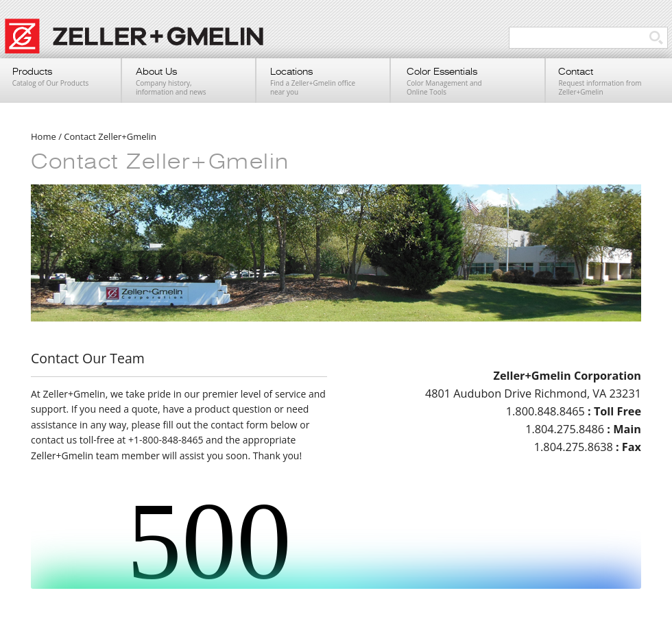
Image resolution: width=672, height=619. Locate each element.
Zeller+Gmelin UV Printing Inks (141, 43)
